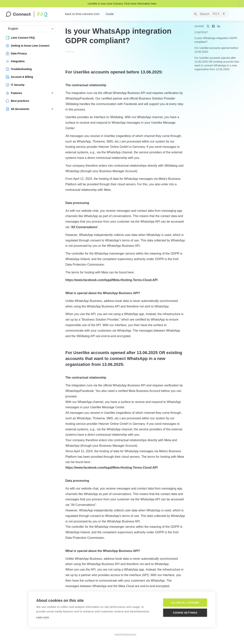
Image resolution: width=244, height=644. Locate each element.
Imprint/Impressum (125, 634)
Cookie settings (185, 613)
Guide (110, 14)
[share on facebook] (213, 26)
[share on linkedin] (219, 26)
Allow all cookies (185, 603)
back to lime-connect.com (82, 14)
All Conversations (84, 227)
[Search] (210, 14)
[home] (32, 14)
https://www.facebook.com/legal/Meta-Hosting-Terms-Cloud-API (112, 280)
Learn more (43, 617)
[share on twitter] (208, 26)
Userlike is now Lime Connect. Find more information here (122, 4)
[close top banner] (240, 4)
